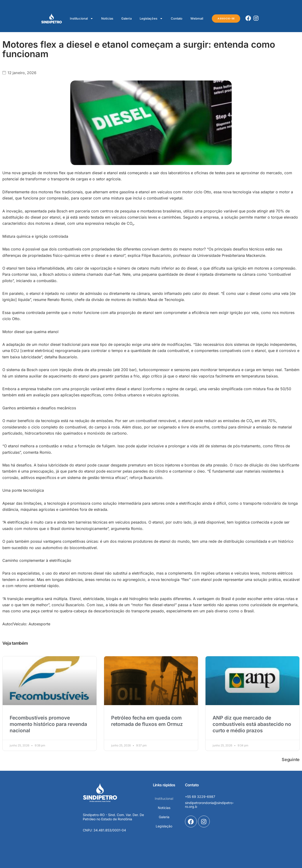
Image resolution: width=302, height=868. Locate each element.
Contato (177, 18)
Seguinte (291, 760)
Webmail (197, 18)
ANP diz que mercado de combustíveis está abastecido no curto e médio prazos (252, 724)
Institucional (82, 19)
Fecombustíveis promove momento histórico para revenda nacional (48, 724)
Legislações (151, 19)
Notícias (107, 18)
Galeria (126, 18)
